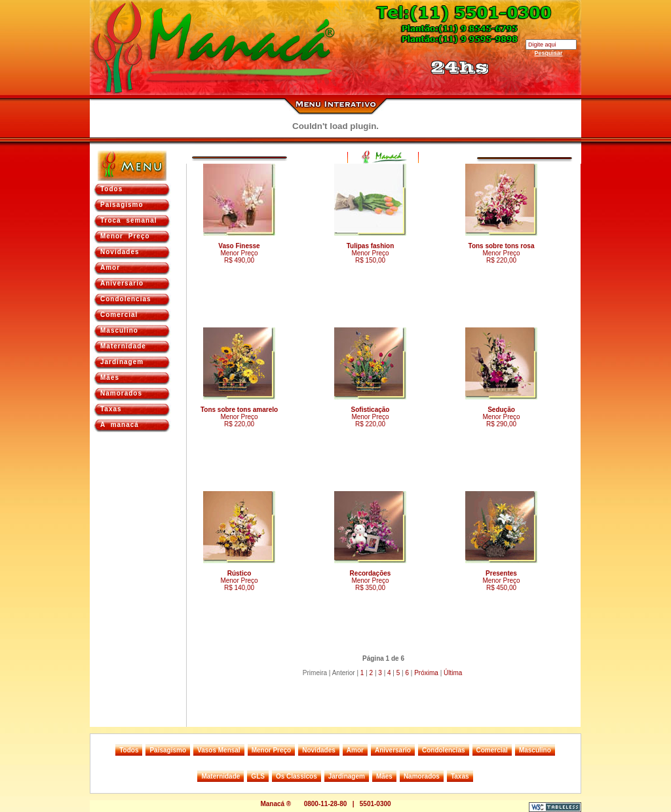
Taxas (111, 409)
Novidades (120, 252)
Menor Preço (125, 236)
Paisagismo (122, 205)
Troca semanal (128, 220)
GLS (258, 776)
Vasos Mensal (219, 750)
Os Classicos (297, 776)
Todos (111, 189)
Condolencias (126, 299)
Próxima (426, 673)
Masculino (119, 330)
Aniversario (122, 283)
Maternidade (123, 346)
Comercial (119, 315)
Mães (110, 378)
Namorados (121, 393)
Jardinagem (122, 362)
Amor (110, 268)
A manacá (120, 425)
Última (453, 673)
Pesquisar (548, 53)
